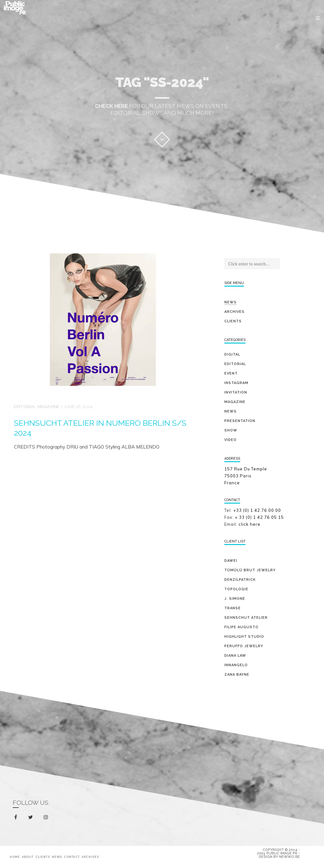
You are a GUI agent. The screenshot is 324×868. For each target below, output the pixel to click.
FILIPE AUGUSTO (241, 627)
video (231, 440)
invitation (236, 392)
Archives (234, 312)
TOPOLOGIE (236, 589)
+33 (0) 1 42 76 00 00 (257, 510)
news (231, 411)
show (231, 430)
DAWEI (231, 561)
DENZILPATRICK (240, 580)
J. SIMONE (235, 599)
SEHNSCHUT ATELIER (246, 618)
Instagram (236, 383)
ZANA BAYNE (237, 675)
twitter (32, 818)
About (28, 857)
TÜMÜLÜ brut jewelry (250, 570)
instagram (47, 817)
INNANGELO (236, 665)
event (231, 373)
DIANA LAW (235, 656)
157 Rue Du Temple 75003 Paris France (246, 476)
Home (15, 857)
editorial (25, 407)
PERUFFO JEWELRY (244, 646)
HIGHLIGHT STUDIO (244, 637)
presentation (240, 421)
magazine (49, 407)
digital (232, 354)
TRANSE (233, 608)
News (231, 302)
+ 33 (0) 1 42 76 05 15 (260, 517)
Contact (72, 857)
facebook (17, 817)
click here (249, 524)
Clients (233, 321)
